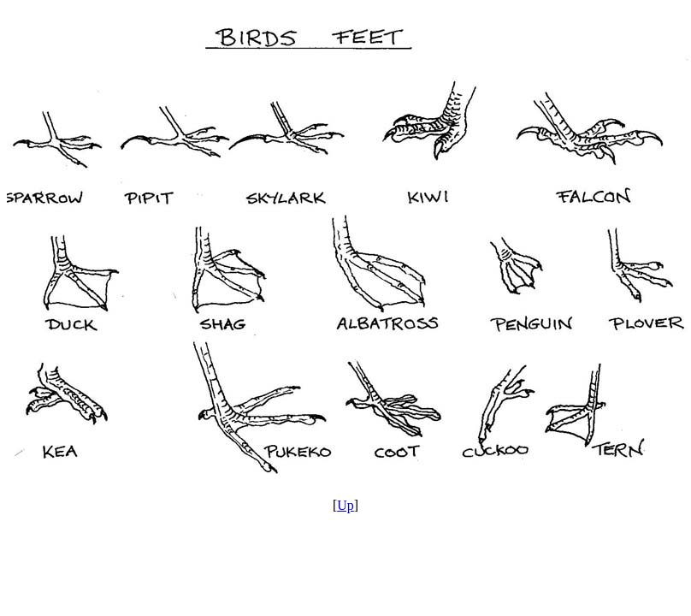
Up (345, 505)
